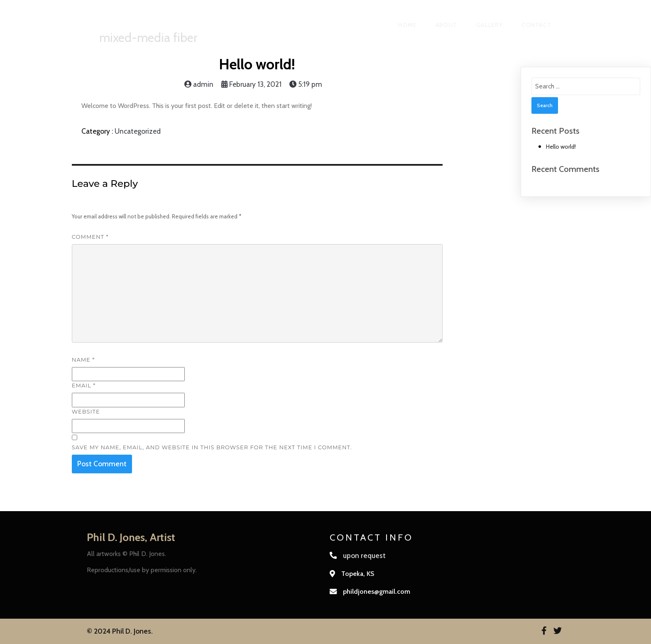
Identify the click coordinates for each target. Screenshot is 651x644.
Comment (90, 237)
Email (84, 385)
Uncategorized (138, 131)
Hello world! (561, 147)
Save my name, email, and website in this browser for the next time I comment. (212, 447)
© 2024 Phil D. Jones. (120, 631)
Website (86, 411)
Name (83, 360)
